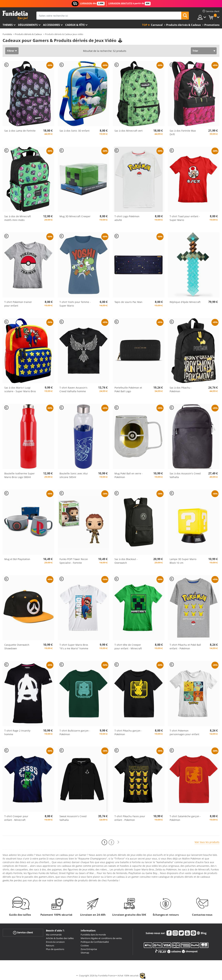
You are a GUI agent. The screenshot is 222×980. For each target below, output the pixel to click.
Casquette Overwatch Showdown (17, 647)
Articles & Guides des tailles (60, 938)
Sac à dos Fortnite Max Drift (183, 132)
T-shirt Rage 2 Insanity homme (17, 732)
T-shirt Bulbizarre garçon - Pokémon (75, 732)
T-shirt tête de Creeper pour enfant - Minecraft (128, 647)
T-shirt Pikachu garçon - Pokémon (128, 732)
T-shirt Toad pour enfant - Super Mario (185, 218)
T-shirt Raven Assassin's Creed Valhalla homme (73, 389)
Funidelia (7, 34)
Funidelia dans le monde (93, 935)
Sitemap (85, 953)
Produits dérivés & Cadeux (28, 34)
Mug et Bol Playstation (17, 559)
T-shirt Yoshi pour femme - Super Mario (75, 304)
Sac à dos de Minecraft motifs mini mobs (18, 218)
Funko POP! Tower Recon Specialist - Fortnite (74, 561)
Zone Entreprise (89, 949)
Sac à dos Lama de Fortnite (20, 131)
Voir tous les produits (207, 842)
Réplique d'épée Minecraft (185, 302)
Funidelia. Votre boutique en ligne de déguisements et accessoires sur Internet (15, 15)
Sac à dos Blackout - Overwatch (126, 561)
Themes (8, 25)
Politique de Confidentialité (95, 942)
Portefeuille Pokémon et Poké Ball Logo (128, 389)
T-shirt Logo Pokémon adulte (127, 218)
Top (145, 25)
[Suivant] (118, 842)
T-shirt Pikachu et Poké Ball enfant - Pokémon (185, 647)
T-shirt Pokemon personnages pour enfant (184, 732)
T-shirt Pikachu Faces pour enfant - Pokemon (130, 818)
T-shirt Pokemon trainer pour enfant (18, 304)
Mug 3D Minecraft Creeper (75, 216)
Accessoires (51, 25)
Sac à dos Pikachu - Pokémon (181, 389)
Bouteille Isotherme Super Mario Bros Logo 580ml (20, 475)
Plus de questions (55, 949)
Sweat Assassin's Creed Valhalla (73, 818)
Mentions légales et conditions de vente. (101, 938)
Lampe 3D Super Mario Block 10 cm (183, 561)
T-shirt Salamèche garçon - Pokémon (185, 818)
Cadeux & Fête (75, 25)
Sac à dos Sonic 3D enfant (74, 131)
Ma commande (54, 935)
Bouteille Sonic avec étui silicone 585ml (74, 475)
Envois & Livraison (55, 942)
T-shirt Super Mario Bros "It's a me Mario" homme (74, 647)
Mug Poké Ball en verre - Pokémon (129, 475)
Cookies (85, 945)
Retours (50, 945)
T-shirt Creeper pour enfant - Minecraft (16, 818)
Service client (23, 933)
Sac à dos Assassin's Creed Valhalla (185, 475)
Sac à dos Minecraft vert (129, 131)
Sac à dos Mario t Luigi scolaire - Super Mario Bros (20, 389)
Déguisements (28, 25)
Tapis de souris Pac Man (128, 302)
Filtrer (11, 51)
